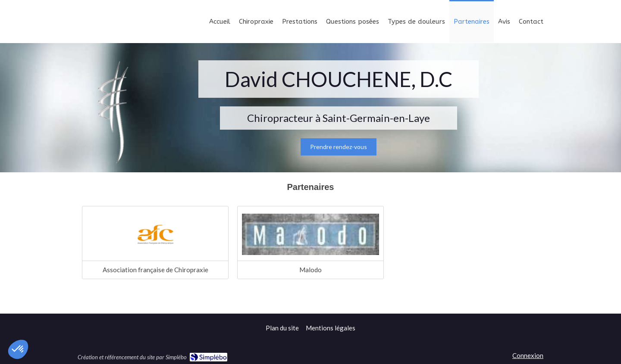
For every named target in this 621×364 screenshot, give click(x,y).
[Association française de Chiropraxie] (155, 234)
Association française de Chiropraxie (155, 270)
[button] (18, 349)
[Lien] (310, 234)
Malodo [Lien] (310, 270)
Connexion (528, 355)
